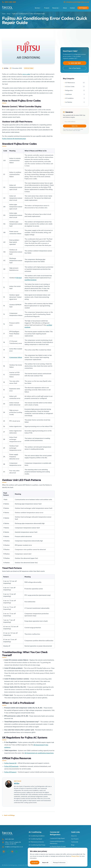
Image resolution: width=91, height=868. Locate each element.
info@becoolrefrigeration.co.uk (76, 2)
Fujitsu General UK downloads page (14, 139)
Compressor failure (16, 357)
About (65, 8)
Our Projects (75, 839)
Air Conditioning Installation (37, 836)
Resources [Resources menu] (56, 8)
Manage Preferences (59, 862)
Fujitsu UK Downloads (11, 766)
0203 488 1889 (9, 2)
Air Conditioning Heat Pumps (37, 845)
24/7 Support (83, 8)
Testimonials (75, 842)
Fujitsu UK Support (10, 772)
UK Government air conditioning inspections (39, 753)
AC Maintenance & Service (36, 842)
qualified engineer (31, 280)
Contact (72, 8)
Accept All (35, 862)
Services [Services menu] (38, 8)
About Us (74, 836)
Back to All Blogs (8, 815)
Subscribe (71, 126)
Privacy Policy (75, 856)
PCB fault (19, 278)
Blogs (9, 14)
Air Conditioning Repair (35, 839)
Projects (47, 8)
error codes (26, 74)
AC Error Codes (29, 68)
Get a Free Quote (75, 68)
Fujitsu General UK (10, 763)
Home (4, 14)
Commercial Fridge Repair (57, 838)
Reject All (45, 862)
